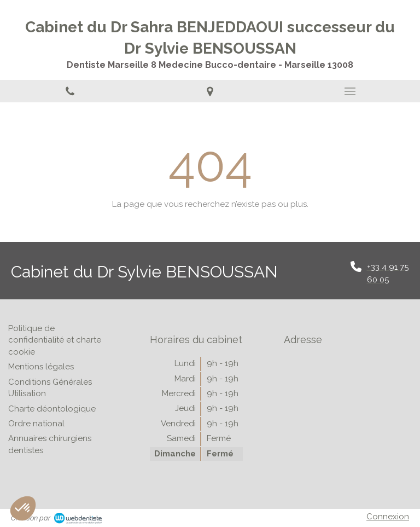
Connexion (388, 517)
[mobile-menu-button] (350, 91)
